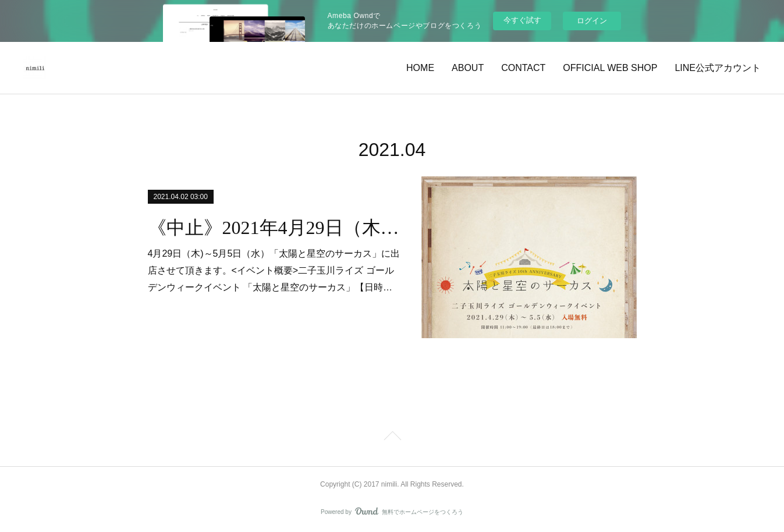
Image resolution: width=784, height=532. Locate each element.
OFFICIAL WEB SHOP (610, 68)
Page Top (392, 438)
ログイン (592, 21)
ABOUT (468, 68)
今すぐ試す (522, 20)
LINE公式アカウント (718, 68)
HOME (420, 68)
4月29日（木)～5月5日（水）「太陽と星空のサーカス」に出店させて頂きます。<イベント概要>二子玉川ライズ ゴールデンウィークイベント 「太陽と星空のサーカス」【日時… (274, 270)
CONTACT (523, 68)
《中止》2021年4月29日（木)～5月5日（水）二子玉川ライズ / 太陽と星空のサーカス (274, 228)
